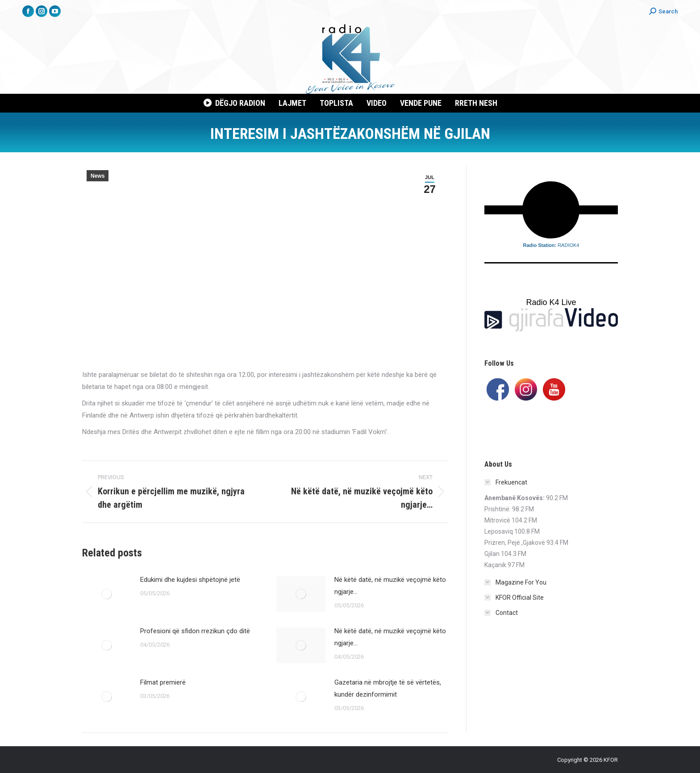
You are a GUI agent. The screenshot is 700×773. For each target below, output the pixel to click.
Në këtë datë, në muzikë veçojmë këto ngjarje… (390, 586)
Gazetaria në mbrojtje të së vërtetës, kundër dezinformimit (388, 688)
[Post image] (107, 594)
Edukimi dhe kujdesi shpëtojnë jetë (190, 580)
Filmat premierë (163, 682)
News (98, 176)
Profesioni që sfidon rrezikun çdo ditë (195, 631)
